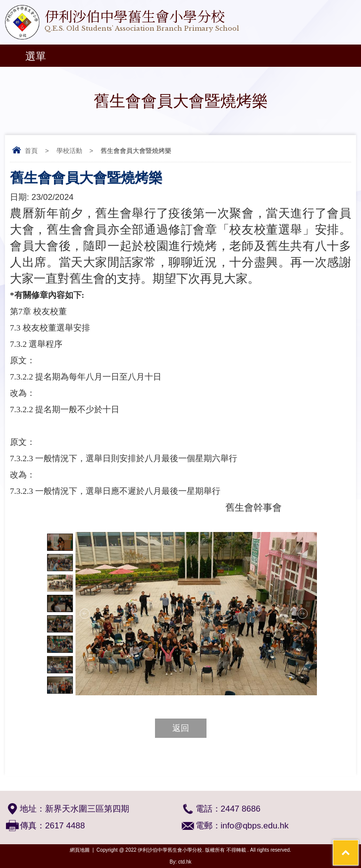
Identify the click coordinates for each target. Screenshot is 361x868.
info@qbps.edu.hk (255, 826)
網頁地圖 (80, 850)
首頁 (31, 151)
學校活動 (69, 151)
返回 (181, 728)
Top (358, 846)
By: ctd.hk (181, 862)
